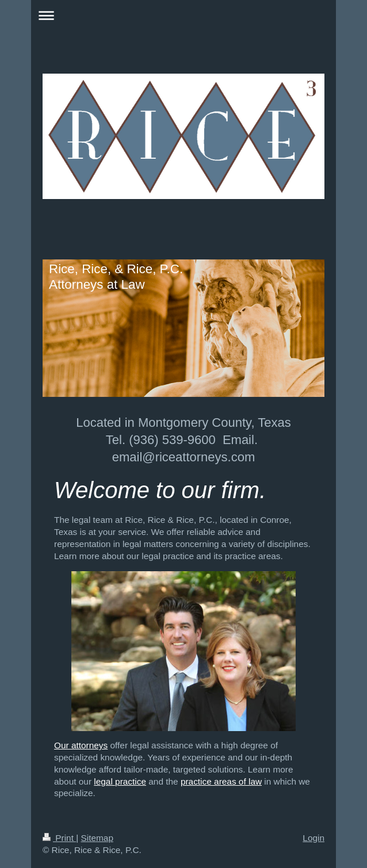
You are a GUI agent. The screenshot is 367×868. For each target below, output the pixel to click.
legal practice (120, 781)
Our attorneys (81, 745)
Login (314, 838)
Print (59, 838)
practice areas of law (221, 781)
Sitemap (97, 838)
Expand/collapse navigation (183, 15)
